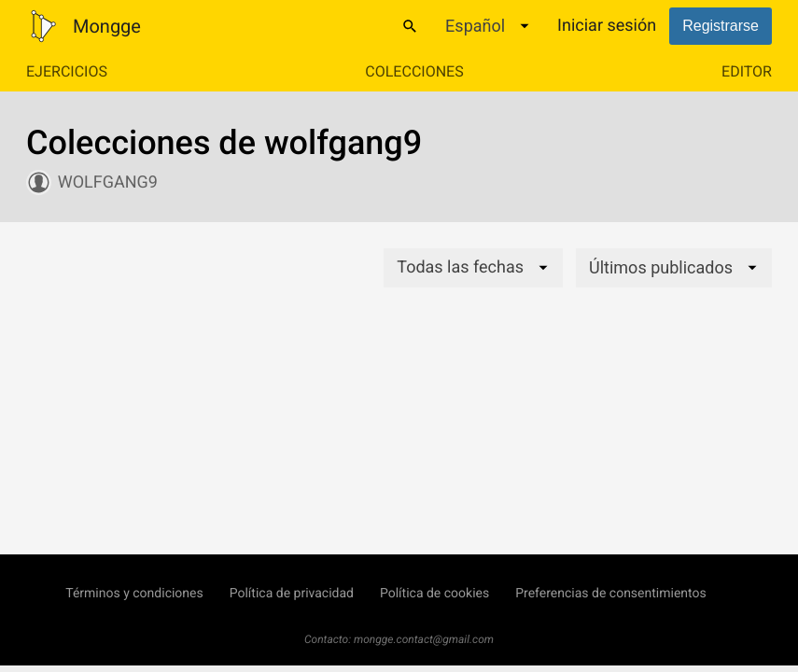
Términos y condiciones (134, 594)
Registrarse (721, 26)
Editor (747, 71)
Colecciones (414, 71)
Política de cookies (434, 594)
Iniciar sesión (607, 26)
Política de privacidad (292, 594)
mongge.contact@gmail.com (424, 639)
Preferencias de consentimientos (611, 594)
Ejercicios (67, 71)
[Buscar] (410, 26)
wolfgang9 (108, 182)
